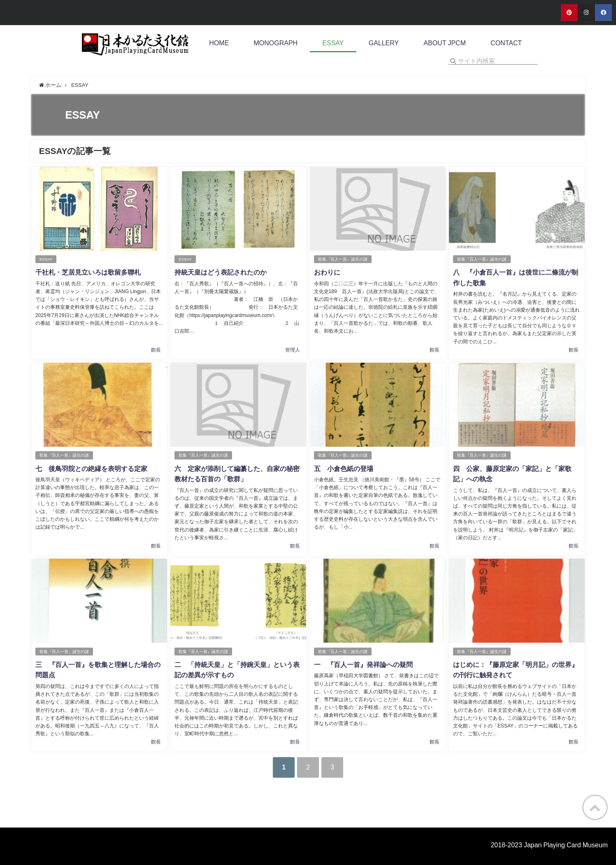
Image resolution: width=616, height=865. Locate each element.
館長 (156, 350)
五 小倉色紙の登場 (343, 469)
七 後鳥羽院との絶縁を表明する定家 (91, 469)
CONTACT (506, 43)
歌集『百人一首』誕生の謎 (342, 259)
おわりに (327, 272)
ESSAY (333, 43)
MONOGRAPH (276, 43)
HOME (219, 43)
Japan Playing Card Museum (566, 845)
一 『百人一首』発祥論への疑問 (363, 664)
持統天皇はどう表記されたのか (221, 272)
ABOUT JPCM (445, 43)
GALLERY (384, 43)
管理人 (293, 350)
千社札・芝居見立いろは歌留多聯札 (88, 272)
